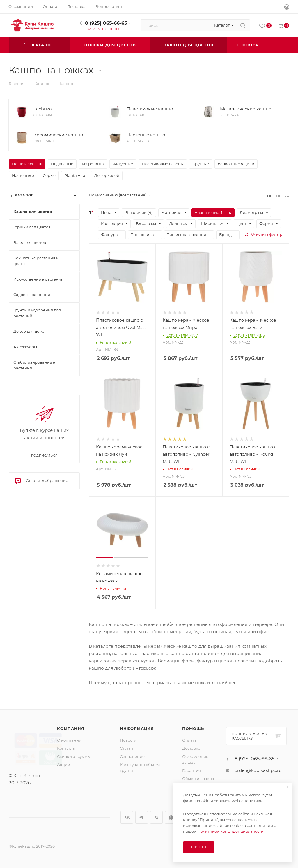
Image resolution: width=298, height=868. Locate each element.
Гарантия (191, 770)
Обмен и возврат (199, 779)
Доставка (191, 748)
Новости (128, 740)
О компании (69, 740)
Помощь (193, 728)
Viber (156, 817)
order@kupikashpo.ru (258, 770)
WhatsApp (171, 817)
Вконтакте (127, 817)
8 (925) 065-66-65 (106, 23)
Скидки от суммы (74, 756)
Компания (71, 728)
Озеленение (132, 756)
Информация (137, 728)
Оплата (189, 740)
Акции (64, 765)
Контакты (66, 748)
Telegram (142, 817)
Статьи (126, 748)
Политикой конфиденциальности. (231, 831)
